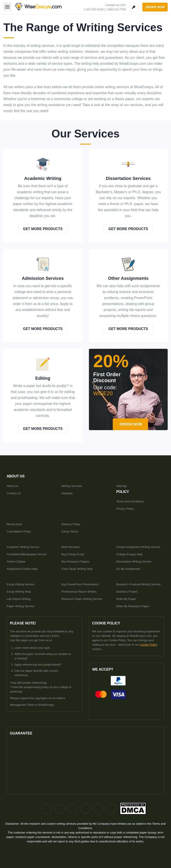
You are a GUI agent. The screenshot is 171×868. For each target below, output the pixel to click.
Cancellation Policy (19, 531)
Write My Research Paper (133, 606)
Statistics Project (127, 592)
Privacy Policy (125, 509)
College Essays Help (130, 554)
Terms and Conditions (130, 501)
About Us (12, 486)
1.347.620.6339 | (94, 9)
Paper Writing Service (20, 606)
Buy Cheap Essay (73, 554)
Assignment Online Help (22, 569)
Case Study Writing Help (77, 569)
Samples (67, 493)
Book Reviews (70, 547)
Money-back (14, 524)
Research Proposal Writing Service (138, 584)
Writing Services (72, 486)
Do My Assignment (128, 569)
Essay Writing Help (19, 592)
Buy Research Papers (75, 562)
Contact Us (14, 493)
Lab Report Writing (19, 599)
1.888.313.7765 (116, 9)
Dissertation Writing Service (134, 562)
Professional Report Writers (79, 592)
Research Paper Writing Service (82, 599)
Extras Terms (70, 531)
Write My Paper (126, 599)
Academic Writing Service (23, 547)
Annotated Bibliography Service (27, 554)
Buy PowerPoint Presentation (80, 584)
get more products (43, 229)
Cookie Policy (149, 645)
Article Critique (16, 562)
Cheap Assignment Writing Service (138, 547)
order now (155, 7)
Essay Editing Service (21, 584)
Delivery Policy (71, 524)
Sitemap (122, 486)
